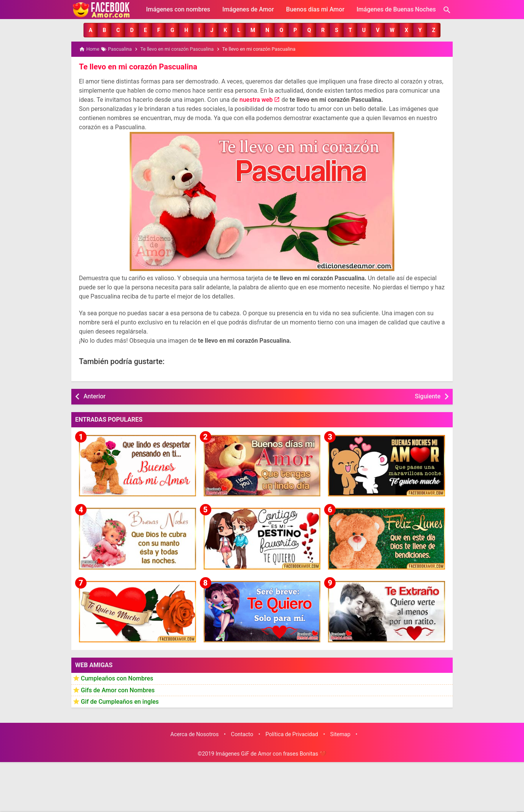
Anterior (95, 396)
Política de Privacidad (292, 734)
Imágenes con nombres (178, 9)
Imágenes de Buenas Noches (396, 9)
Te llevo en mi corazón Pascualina (137, 67)
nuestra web (256, 99)
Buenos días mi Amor (315, 9)
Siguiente (428, 396)
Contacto (242, 734)
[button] (91, 30)
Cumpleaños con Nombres (117, 678)
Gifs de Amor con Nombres (118, 690)
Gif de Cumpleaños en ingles (120, 701)
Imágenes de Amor (248, 9)
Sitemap (340, 734)
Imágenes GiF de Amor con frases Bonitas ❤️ (271, 754)
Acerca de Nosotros (195, 734)
